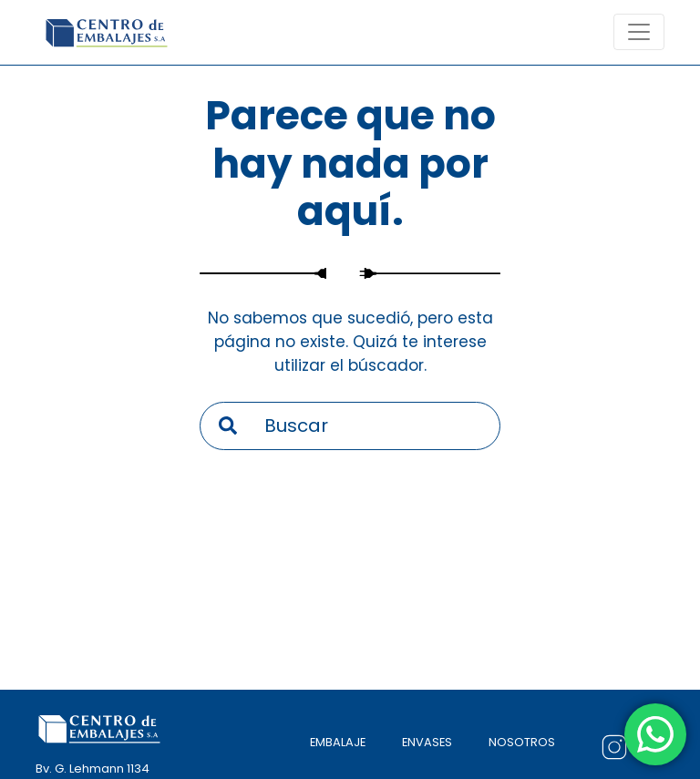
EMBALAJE (338, 742)
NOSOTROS (522, 742)
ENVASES (427, 742)
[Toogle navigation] (639, 32)
